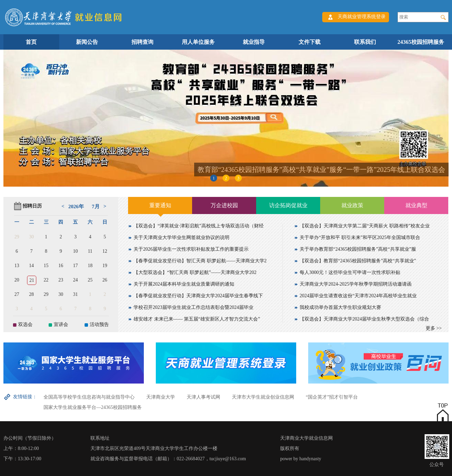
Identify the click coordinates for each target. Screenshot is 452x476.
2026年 (76, 206)
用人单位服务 (198, 42)
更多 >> (434, 328)
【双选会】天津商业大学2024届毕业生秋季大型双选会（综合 (364, 319)
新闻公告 (87, 42)
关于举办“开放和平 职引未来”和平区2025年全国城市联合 (360, 237)
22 (46, 280)
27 (17, 294)
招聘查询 (142, 42)
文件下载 (310, 42)
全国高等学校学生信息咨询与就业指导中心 (89, 397)
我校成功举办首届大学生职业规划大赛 (340, 307)
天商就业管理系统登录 (362, 17)
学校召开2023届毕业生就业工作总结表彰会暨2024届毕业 (193, 307)
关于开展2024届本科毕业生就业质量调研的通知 (184, 284)
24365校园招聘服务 (421, 42)
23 (61, 280)
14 (32, 266)
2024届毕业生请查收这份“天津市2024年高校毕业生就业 (358, 296)
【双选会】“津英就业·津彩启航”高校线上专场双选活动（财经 (199, 226)
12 (105, 251)
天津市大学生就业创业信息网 (263, 397)
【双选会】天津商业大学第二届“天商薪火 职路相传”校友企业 (365, 226)
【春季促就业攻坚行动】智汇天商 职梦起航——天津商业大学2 (200, 261)
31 (75, 294)
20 (17, 280)
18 (90, 266)
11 (90, 251)
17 (75, 266)
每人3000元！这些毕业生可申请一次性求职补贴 (350, 272)
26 (105, 280)
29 (17, 237)
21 (32, 280)
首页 (31, 42)
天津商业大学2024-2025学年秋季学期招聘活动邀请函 (356, 284)
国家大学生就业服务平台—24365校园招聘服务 (93, 407)
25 (90, 280)
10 (75, 251)
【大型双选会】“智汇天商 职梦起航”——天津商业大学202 (195, 272)
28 (32, 294)
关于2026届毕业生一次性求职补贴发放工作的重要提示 (191, 249)
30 (32, 237)
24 (75, 280)
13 (17, 266)
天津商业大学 (161, 397)
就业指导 (254, 42)
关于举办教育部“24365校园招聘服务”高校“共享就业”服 (358, 249)
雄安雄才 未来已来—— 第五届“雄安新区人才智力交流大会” (197, 319)
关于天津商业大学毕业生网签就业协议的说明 (181, 237)
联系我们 (365, 42)
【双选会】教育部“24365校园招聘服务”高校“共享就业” (358, 261)
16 (61, 266)
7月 (96, 206)
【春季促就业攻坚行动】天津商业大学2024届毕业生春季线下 (198, 296)
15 (46, 266)
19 (105, 266)
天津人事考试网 (203, 397)
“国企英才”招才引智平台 (332, 397)
